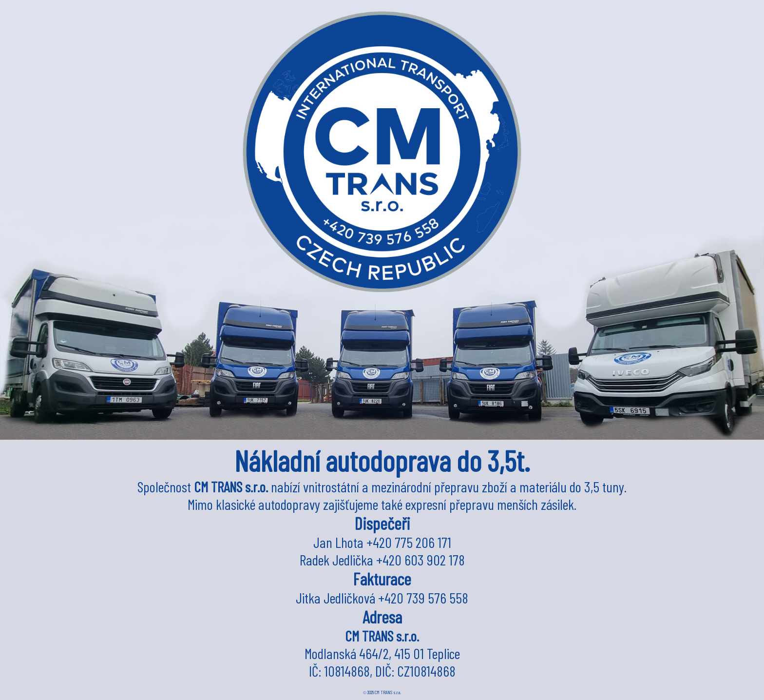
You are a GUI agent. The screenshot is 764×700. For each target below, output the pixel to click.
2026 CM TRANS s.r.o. (382, 692)
